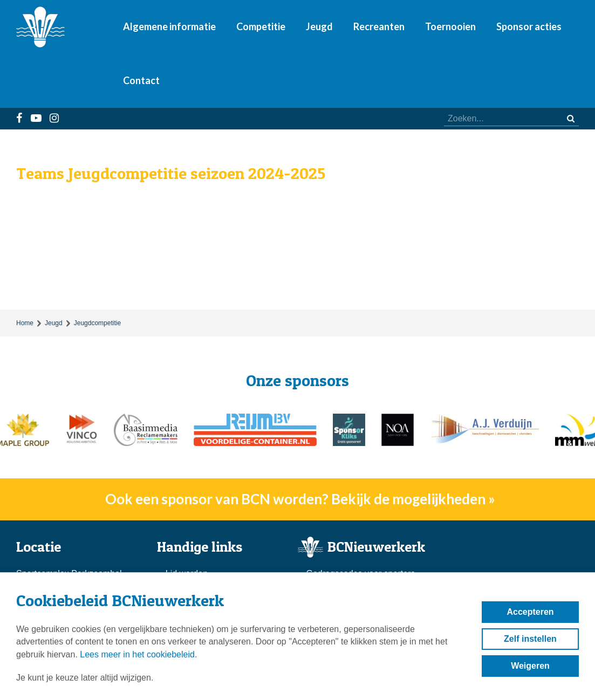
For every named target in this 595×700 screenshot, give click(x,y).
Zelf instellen (530, 639)
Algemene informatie (169, 26)
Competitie (261, 26)
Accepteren (530, 612)
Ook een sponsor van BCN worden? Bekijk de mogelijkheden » (300, 499)
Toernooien (450, 26)
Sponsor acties (529, 26)
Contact (141, 80)
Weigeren (530, 666)
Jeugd (319, 26)
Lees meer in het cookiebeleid (137, 654)
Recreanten (379, 26)
